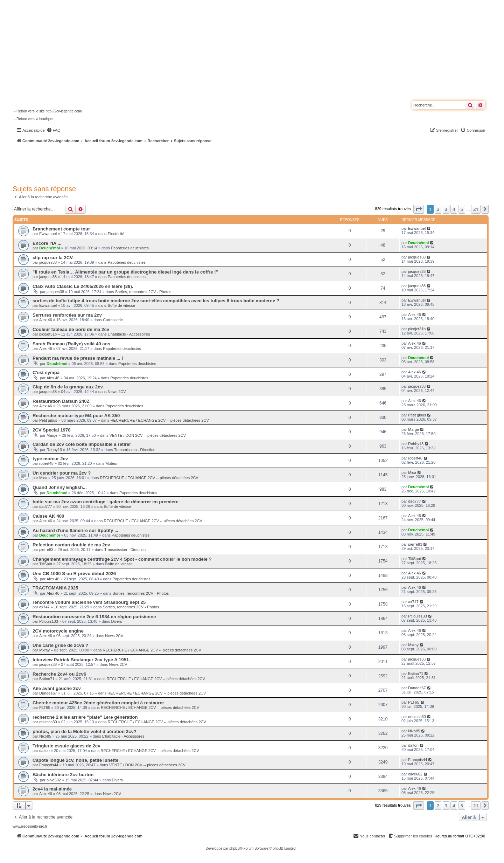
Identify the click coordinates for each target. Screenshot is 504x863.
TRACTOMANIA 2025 (55, 588)
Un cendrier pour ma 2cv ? (62, 473)
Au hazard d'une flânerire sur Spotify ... (75, 530)
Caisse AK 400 (48, 516)
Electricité (116, 234)
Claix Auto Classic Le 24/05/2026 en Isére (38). (83, 286)
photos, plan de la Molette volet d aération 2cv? (85, 731)
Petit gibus (48, 420)
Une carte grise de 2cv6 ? (60, 645)
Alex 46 (46, 320)
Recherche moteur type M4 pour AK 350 (76, 416)
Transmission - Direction (135, 450)
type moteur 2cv (50, 459)
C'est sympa (46, 372)
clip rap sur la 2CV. (53, 258)
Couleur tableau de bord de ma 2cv (71, 329)
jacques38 (48, 262)
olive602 (54, 780)
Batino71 (47, 679)
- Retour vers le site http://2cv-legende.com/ (48, 111)
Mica (43, 478)
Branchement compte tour (61, 229)
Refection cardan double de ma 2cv (71, 545)
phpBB (234, 848)
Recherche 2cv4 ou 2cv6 (59, 674)
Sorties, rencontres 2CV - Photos (143, 292)
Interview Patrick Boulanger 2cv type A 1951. (81, 660)
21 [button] (476, 209)
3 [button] (446, 209)
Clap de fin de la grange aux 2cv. (68, 387)
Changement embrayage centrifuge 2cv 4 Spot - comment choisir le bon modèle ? (122, 559)
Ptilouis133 (49, 621)
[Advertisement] (188, 163)
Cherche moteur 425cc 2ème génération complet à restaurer (98, 703)
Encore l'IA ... (47, 243)
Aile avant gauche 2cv (57, 688)
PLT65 (45, 707)
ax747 (44, 607)
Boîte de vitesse (121, 305)
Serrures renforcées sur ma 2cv (67, 315)
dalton (44, 751)
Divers (116, 621)
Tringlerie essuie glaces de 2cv (66, 746)
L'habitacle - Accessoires (129, 334)
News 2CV (117, 392)
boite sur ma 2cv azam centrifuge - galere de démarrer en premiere (106, 502)
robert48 (46, 463)
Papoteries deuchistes (130, 248)
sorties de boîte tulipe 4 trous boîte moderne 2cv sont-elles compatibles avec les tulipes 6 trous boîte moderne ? (156, 301)
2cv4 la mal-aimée (52, 789)
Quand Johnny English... (60, 487)
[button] (419, 209)
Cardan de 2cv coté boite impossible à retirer (82, 444)
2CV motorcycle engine (58, 631)
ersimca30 (48, 722)
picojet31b (48, 334)
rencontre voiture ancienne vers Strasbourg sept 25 (89, 602)
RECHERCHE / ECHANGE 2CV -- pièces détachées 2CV (160, 420)
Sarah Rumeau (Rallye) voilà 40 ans (71, 344)
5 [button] (462, 209)
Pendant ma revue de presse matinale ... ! (78, 358)
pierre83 (46, 550)
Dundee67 (48, 693)
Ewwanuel (48, 234)
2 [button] (438, 209)
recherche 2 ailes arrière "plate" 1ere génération (85, 717)
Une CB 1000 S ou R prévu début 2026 (74, 574)
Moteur (112, 463)
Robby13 (54, 450)
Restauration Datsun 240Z (61, 401)
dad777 (46, 506)
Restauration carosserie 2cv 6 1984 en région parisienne (94, 617)
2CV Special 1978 (52, 430)
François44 (49, 765)
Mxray (44, 650)
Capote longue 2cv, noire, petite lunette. (76, 760)
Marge (52, 435)
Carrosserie (113, 320)
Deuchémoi (50, 248)
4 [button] (454, 209)
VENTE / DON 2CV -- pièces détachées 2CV (148, 435)
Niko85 (45, 736)
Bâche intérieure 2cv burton (63, 775)
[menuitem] (54, 130)
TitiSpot (46, 564)
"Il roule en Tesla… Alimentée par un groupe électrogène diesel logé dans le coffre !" (125, 272)
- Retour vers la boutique (34, 119)
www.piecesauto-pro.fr (30, 826)
